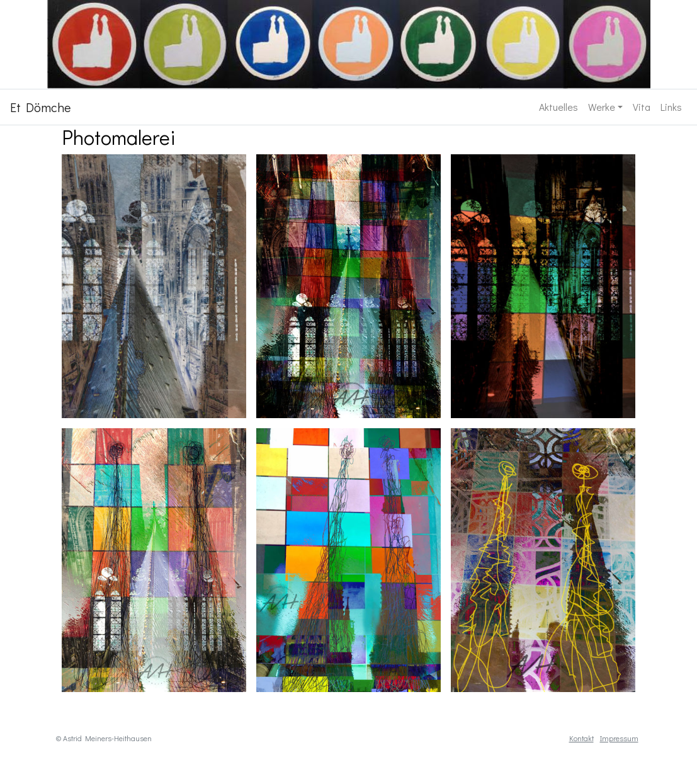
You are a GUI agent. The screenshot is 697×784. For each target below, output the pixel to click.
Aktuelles (558, 107)
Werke (602, 107)
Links (671, 107)
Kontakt (581, 738)
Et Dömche (40, 107)
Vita (642, 107)
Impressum (619, 738)
